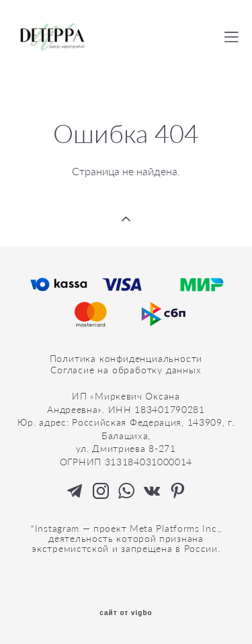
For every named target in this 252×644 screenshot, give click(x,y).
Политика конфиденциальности (126, 358)
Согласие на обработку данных (126, 370)
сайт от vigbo (126, 613)
